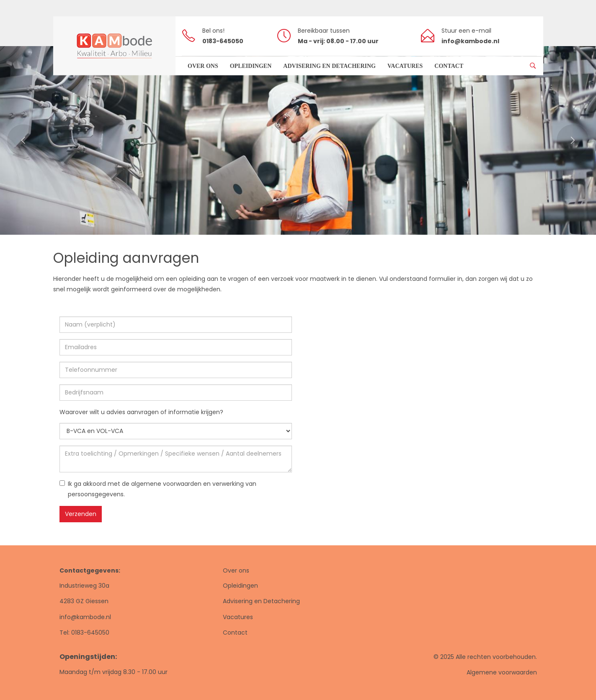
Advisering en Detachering (261, 601)
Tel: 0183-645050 (84, 633)
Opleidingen (240, 586)
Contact (235, 633)
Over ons (236, 570)
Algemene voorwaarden (502, 672)
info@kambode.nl (85, 617)
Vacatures (238, 617)
